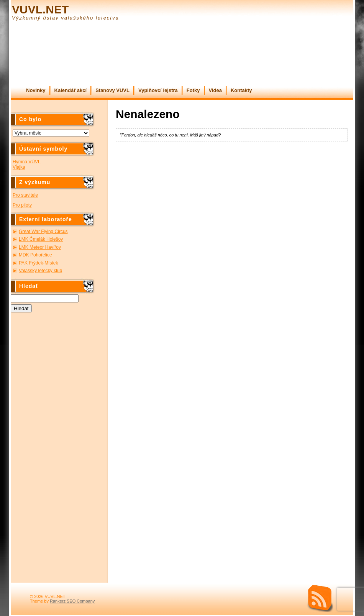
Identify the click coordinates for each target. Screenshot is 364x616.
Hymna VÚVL (27, 162)
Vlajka (19, 167)
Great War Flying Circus (43, 232)
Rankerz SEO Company (72, 601)
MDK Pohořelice (35, 255)
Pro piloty (22, 205)
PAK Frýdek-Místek (38, 263)
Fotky (193, 90)
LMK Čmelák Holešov (41, 239)
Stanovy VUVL (112, 90)
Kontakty (241, 90)
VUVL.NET (40, 9)
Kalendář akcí (71, 90)
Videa (215, 90)
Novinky (36, 90)
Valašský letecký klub (40, 271)
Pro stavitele (25, 195)
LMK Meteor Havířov (40, 247)
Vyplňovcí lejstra (158, 90)
